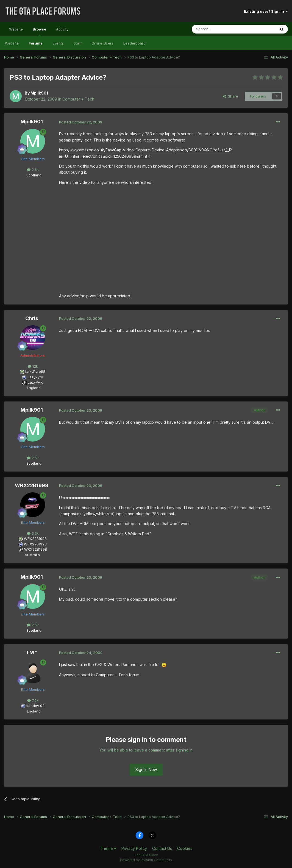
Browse (39, 32)
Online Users (102, 43)
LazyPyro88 (35, 371)
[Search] (220, 29)
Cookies (185, 848)
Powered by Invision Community (146, 860)
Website (16, 29)
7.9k (33, 700)
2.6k (33, 170)
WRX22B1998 (32, 485)
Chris (32, 318)
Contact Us (162, 848)
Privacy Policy (134, 848)
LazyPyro (35, 377)
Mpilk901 (39, 93)
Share (230, 96)
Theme (108, 848)
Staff (78, 43)
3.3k (33, 533)
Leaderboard (134, 43)
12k (33, 366)
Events (58, 43)
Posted (81, 122)
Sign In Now (146, 769)
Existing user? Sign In (266, 11)
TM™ (32, 652)
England (32, 388)
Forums (36, 43)
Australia (32, 555)
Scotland (32, 175)
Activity (62, 29)
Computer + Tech (78, 99)
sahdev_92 (35, 706)
